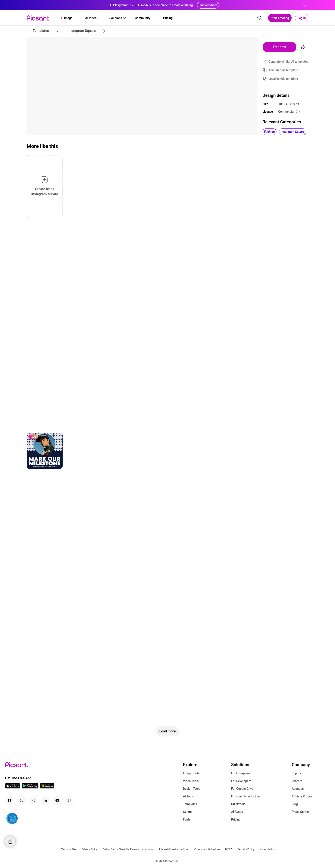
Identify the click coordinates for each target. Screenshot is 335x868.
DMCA (229, 849)
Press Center (300, 812)
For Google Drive (242, 789)
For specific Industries (246, 796)
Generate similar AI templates (289, 62)
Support (297, 773)
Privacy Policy (90, 849)
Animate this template (283, 70)
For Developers (241, 781)
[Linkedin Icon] (45, 800)
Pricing (236, 819)
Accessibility (267, 849)
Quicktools (238, 804)
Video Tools (191, 781)
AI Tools (188, 796)
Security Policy (246, 849)
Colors (187, 812)
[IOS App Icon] (13, 787)
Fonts (187, 819)
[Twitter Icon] (21, 800)
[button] (69, 18)
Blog (295, 804)
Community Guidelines (207, 849)
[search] (260, 18)
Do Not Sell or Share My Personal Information (128, 849)
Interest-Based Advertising (174, 849)
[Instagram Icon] (33, 800)
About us (298, 789)
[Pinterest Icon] (69, 800)
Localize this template (283, 79)
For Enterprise (241, 773)
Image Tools (191, 773)
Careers (297, 781)
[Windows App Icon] (47, 787)
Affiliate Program (303, 796)
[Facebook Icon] (9, 800)
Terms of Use (69, 849)
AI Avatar (237, 812)
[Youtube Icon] (57, 800)
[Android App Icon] (30, 787)
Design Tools (192, 789)
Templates (190, 804)
